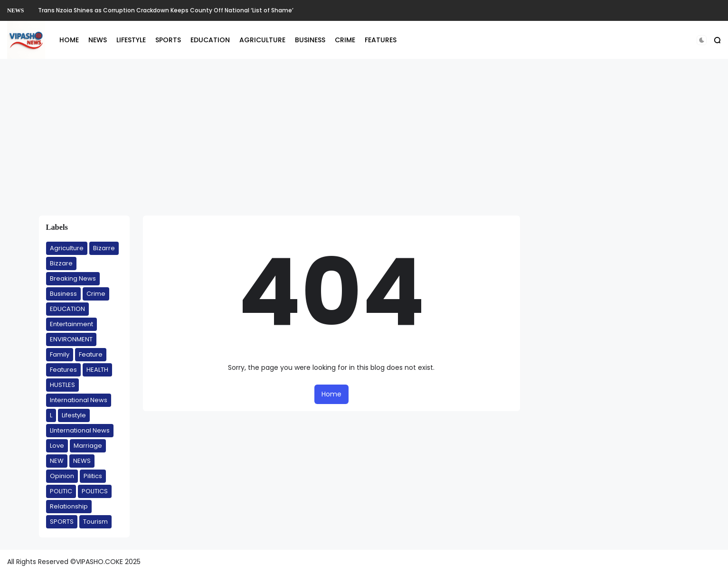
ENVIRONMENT (71, 339)
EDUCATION (210, 40)
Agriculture (67, 248)
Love (57, 446)
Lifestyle (74, 415)
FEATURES (381, 40)
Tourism (95, 522)
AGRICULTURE (262, 40)
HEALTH (97, 370)
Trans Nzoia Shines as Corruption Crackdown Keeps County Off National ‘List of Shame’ (166, 10)
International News (79, 400)
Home (331, 394)
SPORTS (168, 40)
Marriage (88, 446)
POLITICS (95, 491)
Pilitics (93, 476)
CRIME (345, 40)
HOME (69, 40)
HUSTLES (62, 385)
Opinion (62, 476)
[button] (702, 40)
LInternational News (80, 430)
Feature (91, 354)
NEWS (15, 10)
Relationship (69, 506)
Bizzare (61, 263)
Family (60, 354)
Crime (96, 294)
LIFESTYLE (131, 40)
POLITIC (61, 491)
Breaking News (73, 278)
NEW (57, 461)
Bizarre (104, 248)
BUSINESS (310, 40)
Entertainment (71, 324)
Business (63, 294)
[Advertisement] (364, 137)
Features (63, 370)
